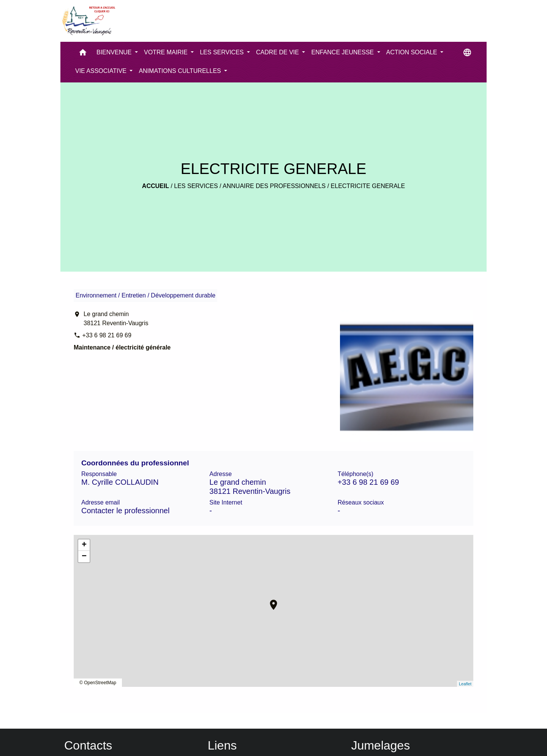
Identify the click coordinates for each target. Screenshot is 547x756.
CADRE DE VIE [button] (278, 52)
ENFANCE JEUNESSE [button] (343, 52)
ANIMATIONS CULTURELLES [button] (181, 71)
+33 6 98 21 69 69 (107, 335)
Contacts (88, 745)
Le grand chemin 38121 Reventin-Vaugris (116, 319)
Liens (222, 745)
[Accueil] (88, 21)
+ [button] (84, 545)
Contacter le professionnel (125, 511)
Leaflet (465, 684)
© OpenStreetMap (98, 683)
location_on (270, 601)
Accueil (156, 186)
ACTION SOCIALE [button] (413, 52)
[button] (83, 54)
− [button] (84, 557)
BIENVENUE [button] (115, 52)
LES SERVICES (196, 186)
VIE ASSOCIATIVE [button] (102, 71)
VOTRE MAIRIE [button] (167, 52)
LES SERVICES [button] (223, 52)
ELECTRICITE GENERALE (368, 186)
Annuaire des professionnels (274, 186)
